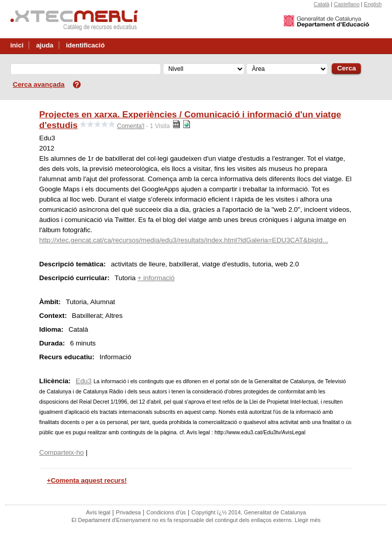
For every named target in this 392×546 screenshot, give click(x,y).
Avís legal (99, 512)
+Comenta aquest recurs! (87, 480)
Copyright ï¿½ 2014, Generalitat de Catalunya (249, 512)
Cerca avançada (39, 84)
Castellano (347, 4)
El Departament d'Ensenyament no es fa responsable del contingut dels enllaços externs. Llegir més (196, 520)
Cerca (346, 68)
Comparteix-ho (62, 452)
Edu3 (83, 381)
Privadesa (128, 512)
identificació (85, 45)
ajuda (45, 45)
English (373, 4)
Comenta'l (131, 126)
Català (321, 4)
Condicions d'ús (166, 512)
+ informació (156, 278)
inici (17, 45)
